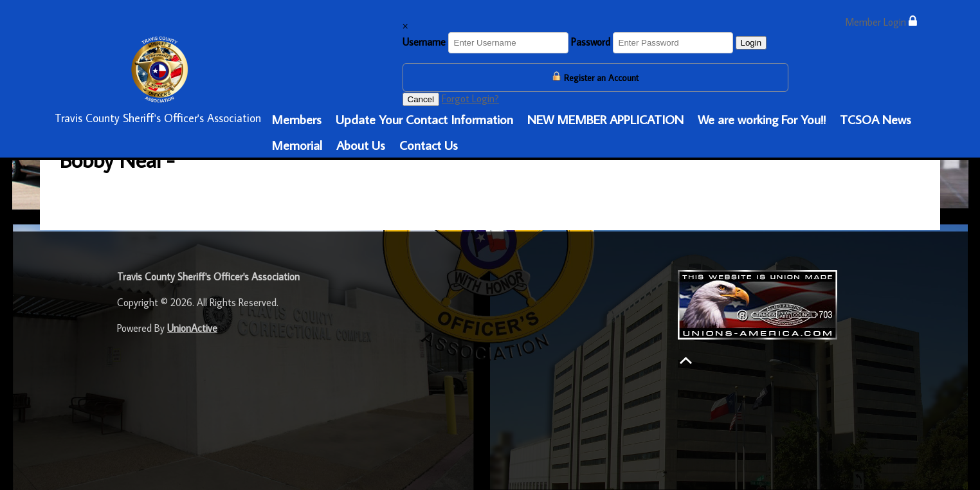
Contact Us (429, 145)
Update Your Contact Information (424, 119)
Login (751, 43)
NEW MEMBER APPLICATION (605, 119)
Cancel (421, 99)
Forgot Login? (470, 98)
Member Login (881, 22)
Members (296, 119)
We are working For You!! (762, 119)
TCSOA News (876, 119)
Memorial (297, 145)
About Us (361, 145)
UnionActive (192, 328)
